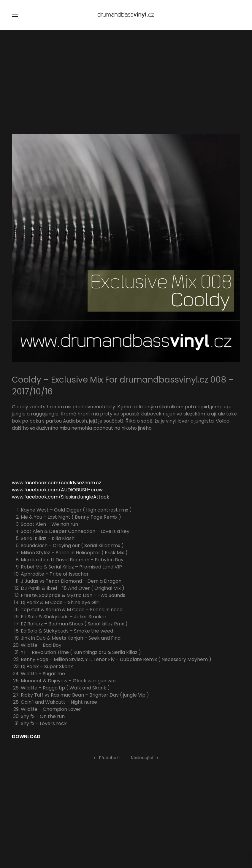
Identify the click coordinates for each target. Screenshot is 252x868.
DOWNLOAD (26, 736)
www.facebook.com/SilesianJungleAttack (61, 497)
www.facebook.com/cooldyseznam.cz (57, 483)
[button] (15, 15)
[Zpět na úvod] (126, 15)
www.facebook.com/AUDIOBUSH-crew (57, 490)
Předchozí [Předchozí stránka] (107, 758)
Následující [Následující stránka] (145, 758)
